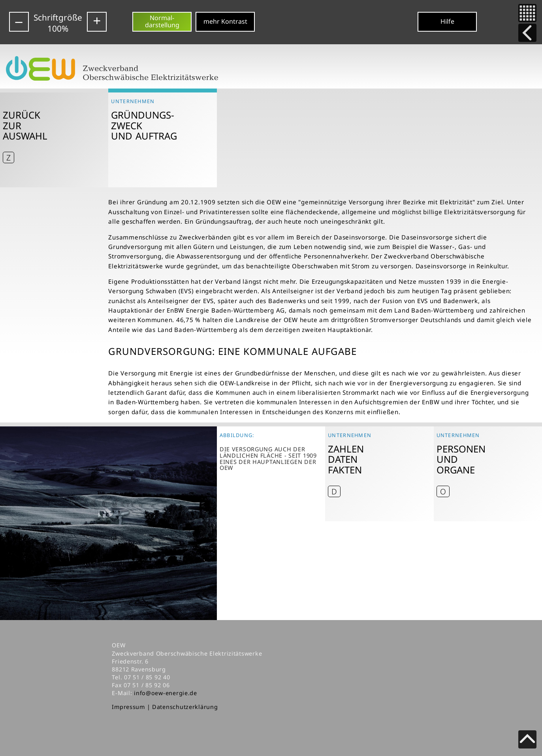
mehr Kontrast (225, 21)
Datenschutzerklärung (185, 707)
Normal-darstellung (162, 21)
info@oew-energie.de (166, 693)
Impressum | (132, 707)
